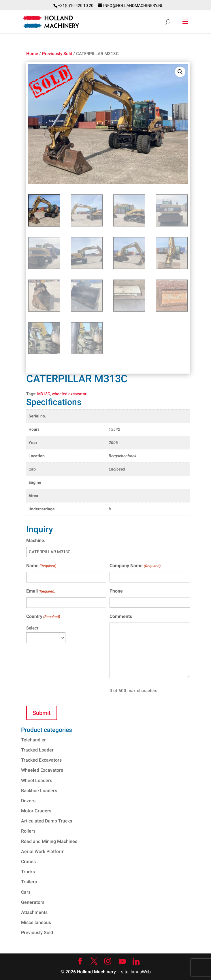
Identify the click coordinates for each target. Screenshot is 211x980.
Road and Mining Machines (49, 841)
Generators (33, 902)
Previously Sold (57, 54)
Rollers (28, 831)
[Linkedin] (136, 962)
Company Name (135, 566)
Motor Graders (36, 811)
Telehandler (33, 740)
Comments (121, 616)
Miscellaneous (36, 922)
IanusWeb (141, 972)
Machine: (36, 540)
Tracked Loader (37, 750)
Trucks (28, 872)
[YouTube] (122, 962)
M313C (44, 394)
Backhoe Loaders (39, 791)
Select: (33, 628)
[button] (180, 72)
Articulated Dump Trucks (47, 821)
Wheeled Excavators (42, 770)
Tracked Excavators (41, 760)
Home (32, 54)
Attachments (34, 912)
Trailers (29, 882)
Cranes (28, 862)
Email (41, 591)
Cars (26, 892)
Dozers (28, 801)
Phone (116, 591)
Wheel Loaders (37, 781)
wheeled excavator (69, 394)
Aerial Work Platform (43, 851)
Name (41, 566)
